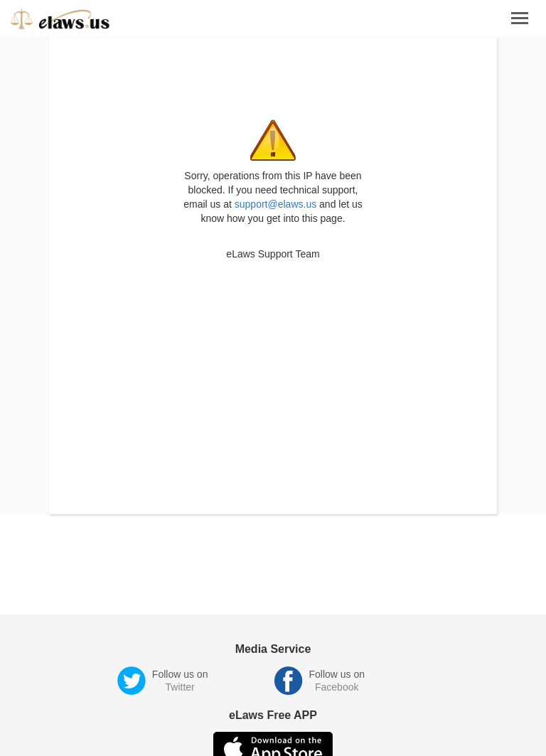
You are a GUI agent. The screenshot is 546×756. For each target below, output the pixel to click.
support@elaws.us (275, 204)
